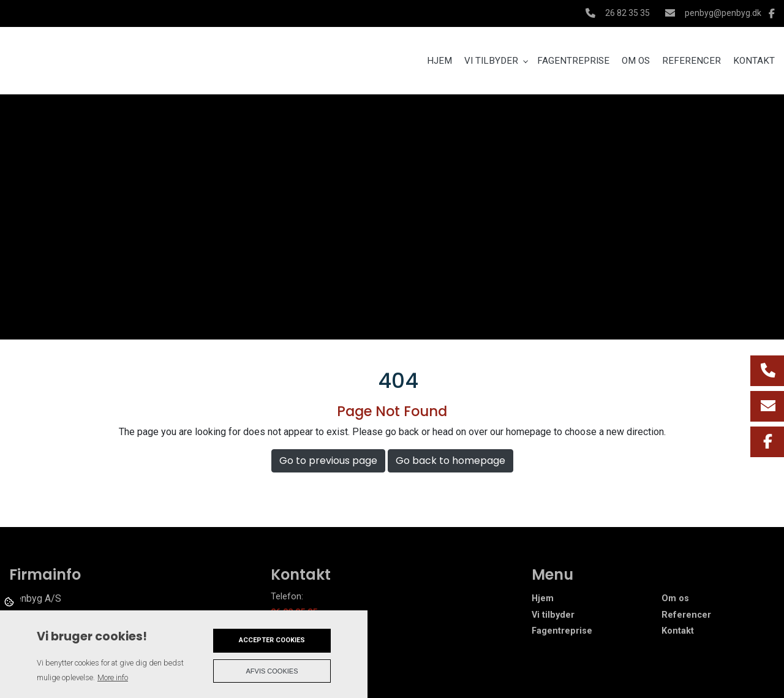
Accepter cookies (272, 640)
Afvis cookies (272, 671)
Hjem (543, 599)
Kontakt (678, 631)
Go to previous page (328, 461)
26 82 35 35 (628, 13)
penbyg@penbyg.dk (723, 13)
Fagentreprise (562, 631)
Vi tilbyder (553, 615)
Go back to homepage (450, 461)
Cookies (10, 601)
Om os (675, 599)
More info (113, 677)
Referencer (686, 615)
